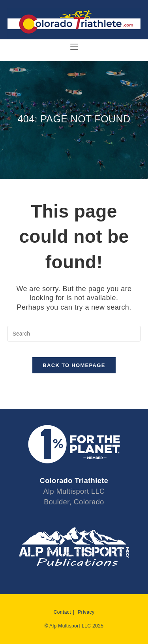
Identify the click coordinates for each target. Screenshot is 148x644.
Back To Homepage (74, 365)
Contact (62, 612)
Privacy (86, 612)
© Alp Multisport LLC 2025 (74, 626)
